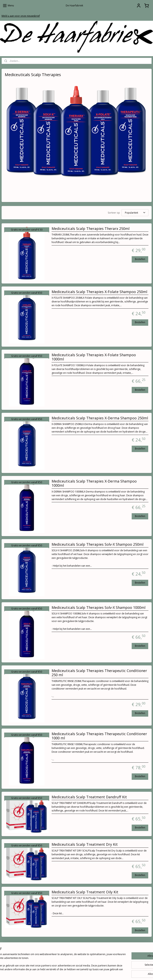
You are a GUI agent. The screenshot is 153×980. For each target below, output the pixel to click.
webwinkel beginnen (86, 973)
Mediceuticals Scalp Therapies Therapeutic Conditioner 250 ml (99, 673)
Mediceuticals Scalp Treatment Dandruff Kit (89, 797)
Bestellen (140, 259)
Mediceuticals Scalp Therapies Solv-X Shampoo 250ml (98, 544)
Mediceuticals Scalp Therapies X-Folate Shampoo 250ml (99, 292)
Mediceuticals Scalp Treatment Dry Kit (85, 845)
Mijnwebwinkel (120, 973)
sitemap (62, 973)
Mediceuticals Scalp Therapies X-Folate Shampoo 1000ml (94, 357)
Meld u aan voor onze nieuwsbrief (21, 16)
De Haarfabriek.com (118, 951)
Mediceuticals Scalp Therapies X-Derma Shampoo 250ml (100, 418)
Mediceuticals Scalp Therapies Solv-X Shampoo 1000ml (99, 607)
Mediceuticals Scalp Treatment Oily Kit (85, 892)
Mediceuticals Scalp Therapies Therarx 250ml (91, 229)
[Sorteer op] (135, 212)
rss (70, 973)
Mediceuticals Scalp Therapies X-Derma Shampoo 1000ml (94, 483)
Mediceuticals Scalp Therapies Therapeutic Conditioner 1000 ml (99, 736)
